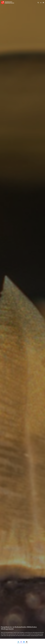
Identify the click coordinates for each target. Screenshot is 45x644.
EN (41, 3)
